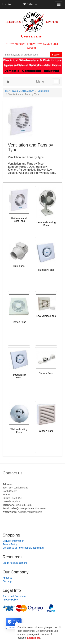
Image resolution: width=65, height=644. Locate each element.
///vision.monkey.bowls (30, 512)
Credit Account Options (15, 563)
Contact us (13, 473)
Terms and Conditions (14, 596)
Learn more (34, 638)
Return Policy (10, 544)
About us (7, 578)
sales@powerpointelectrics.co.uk (28, 508)
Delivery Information (13, 541)
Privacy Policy (10, 600)
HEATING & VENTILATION (20, 91)
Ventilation (43, 91)
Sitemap (7, 581)
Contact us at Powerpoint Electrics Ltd (23, 548)
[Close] (60, 627)
